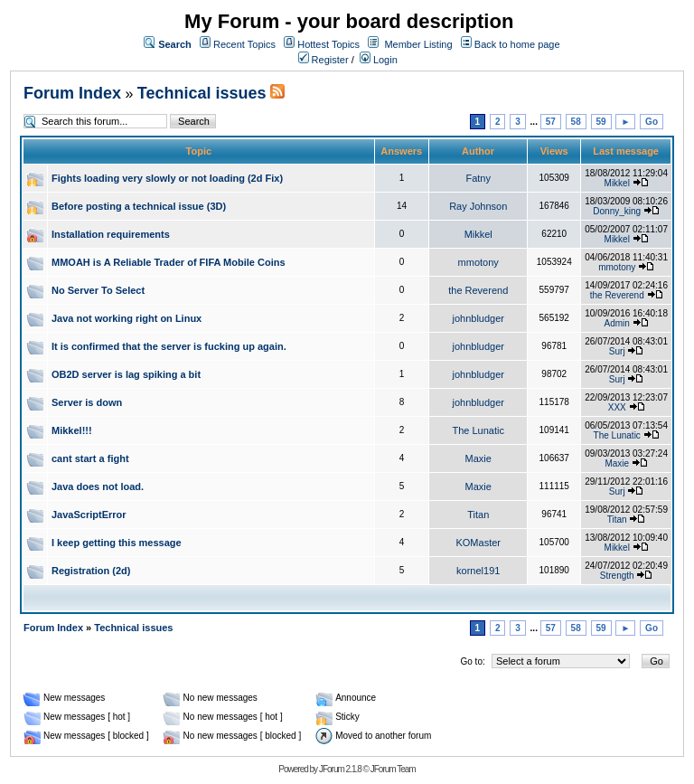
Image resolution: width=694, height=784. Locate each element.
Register (324, 60)
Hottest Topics (328, 44)
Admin (617, 323)
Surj (617, 351)
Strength (617, 576)
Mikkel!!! (72, 430)
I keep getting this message (117, 543)
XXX (617, 407)
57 (551, 122)
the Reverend (478, 290)
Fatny (478, 178)
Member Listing (418, 44)
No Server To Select (98, 290)
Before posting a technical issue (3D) (139, 206)
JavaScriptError (89, 515)
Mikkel (617, 183)
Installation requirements (111, 234)
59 (601, 122)
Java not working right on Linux (127, 318)
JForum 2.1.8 (340, 769)
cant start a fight (90, 458)
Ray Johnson (478, 206)
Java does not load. (98, 486)
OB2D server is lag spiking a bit (126, 374)
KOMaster (478, 543)
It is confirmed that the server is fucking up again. (169, 346)
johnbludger (478, 318)
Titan (478, 515)
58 (576, 122)
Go (652, 122)
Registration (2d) (91, 571)
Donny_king (617, 211)
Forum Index (72, 93)
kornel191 (478, 571)
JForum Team (393, 769)
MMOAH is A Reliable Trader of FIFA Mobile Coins (169, 262)
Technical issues (202, 93)
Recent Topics (244, 44)
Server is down (87, 402)
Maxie (478, 458)
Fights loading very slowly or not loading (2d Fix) (167, 178)
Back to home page (517, 44)
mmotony (478, 262)
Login (379, 60)
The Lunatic (478, 430)
